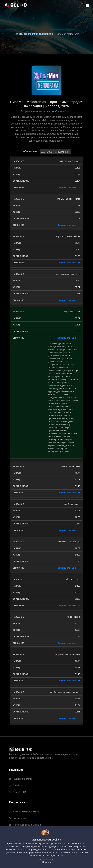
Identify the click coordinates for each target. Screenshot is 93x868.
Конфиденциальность (24, 811)
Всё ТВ (18, 34)
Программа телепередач (39, 34)
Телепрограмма (21, 779)
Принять (46, 862)
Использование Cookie (25, 825)
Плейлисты (18, 785)
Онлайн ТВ (18, 792)
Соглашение (19, 818)
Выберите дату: (30, 151)
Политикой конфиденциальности (46, 856)
